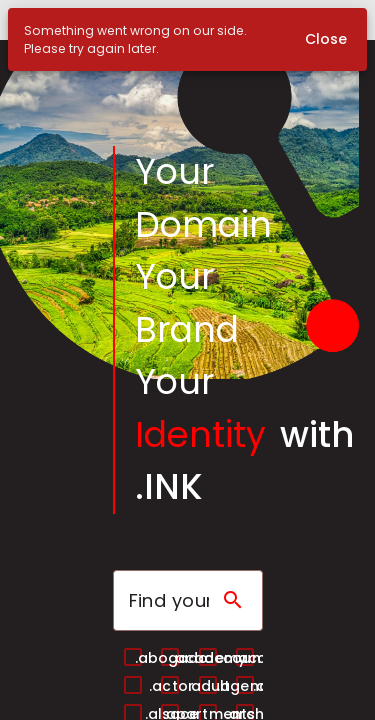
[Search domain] (233, 600)
